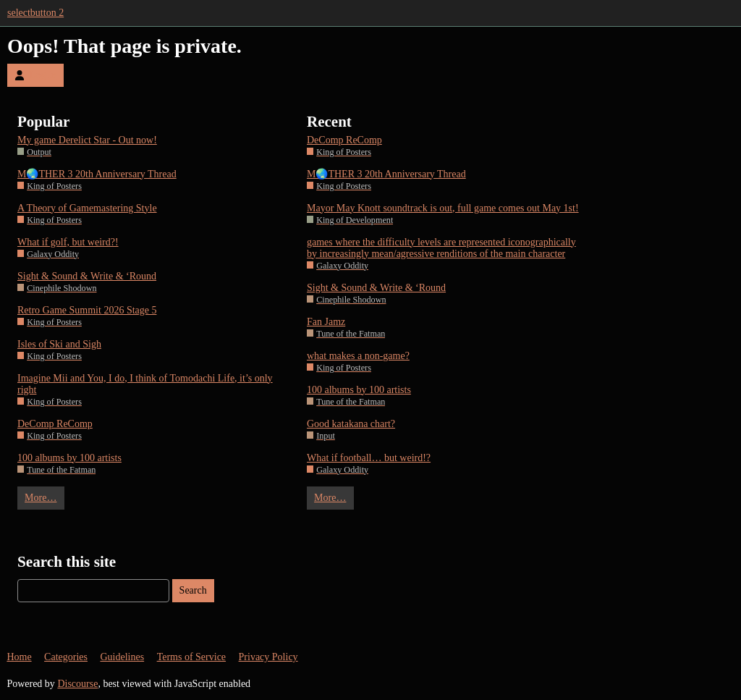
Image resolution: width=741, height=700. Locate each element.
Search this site (67, 562)
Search (193, 590)
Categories (66, 657)
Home (19, 657)
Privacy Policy (268, 657)
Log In (35, 75)
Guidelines (122, 657)
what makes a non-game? (358, 356)
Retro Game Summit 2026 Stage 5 (87, 310)
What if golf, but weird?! (68, 242)
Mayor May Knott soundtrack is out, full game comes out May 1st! (443, 208)
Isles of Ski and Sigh (59, 344)
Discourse (77, 684)
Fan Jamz (326, 322)
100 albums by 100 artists (69, 458)
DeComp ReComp (55, 424)
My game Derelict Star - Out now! (87, 140)
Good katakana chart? (351, 424)
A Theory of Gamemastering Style (87, 208)
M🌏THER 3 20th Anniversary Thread (97, 174)
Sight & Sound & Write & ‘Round (87, 276)
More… (41, 498)
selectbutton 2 (35, 13)
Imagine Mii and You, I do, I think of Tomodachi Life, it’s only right (145, 384)
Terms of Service (191, 657)
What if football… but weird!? (369, 458)
